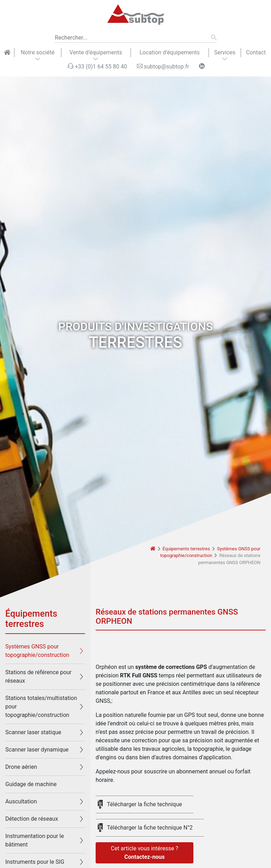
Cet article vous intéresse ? (144, 853)
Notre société (38, 52)
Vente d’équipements (96, 52)
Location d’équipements (169, 52)
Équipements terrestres (186, 549)
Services (225, 52)
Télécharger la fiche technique (144, 804)
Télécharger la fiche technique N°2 (150, 828)
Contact (256, 52)
